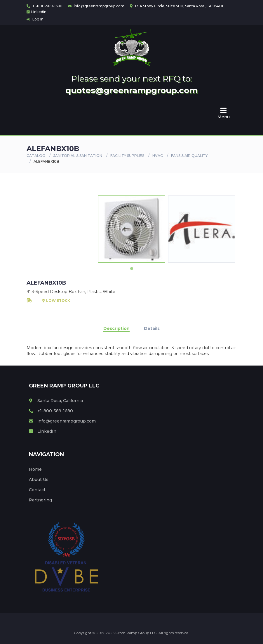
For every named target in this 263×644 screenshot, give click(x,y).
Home (35, 469)
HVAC (158, 156)
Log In (35, 19)
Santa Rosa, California (56, 401)
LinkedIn (36, 12)
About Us (39, 479)
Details (152, 328)
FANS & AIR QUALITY (189, 156)
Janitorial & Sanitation (78, 156)
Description (116, 328)
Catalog (36, 156)
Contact (37, 490)
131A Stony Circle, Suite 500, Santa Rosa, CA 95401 (176, 6)
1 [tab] (132, 269)
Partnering (40, 500)
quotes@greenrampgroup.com (131, 90)
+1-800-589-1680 (45, 6)
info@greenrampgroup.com (96, 6)
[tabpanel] (132, 229)
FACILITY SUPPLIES (127, 156)
